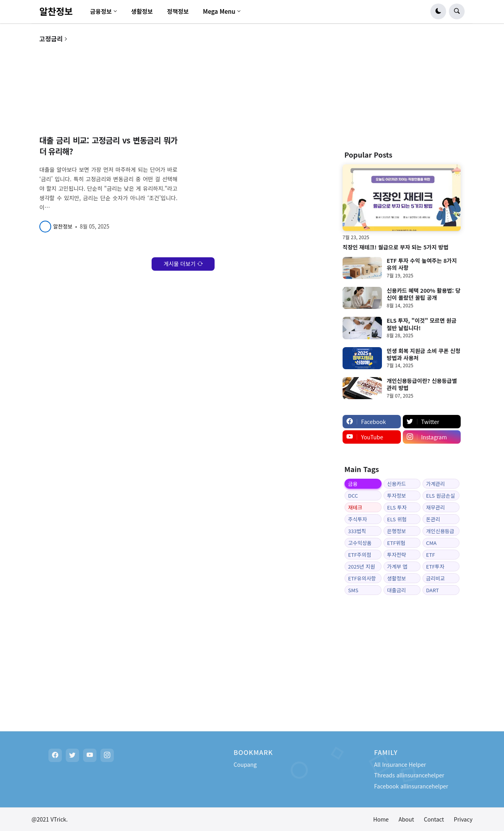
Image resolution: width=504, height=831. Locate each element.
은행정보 (397, 531)
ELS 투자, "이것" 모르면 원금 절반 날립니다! (422, 324)
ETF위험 (396, 543)
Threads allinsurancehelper (409, 775)
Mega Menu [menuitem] (219, 11)
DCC (353, 495)
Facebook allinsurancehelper (411, 786)
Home (381, 819)
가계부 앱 (397, 566)
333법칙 (357, 531)
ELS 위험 (397, 519)
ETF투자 (435, 566)
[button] (438, 11)
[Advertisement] (402, 84)
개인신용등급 (440, 531)
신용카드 (397, 484)
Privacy (463, 819)
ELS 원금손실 (441, 495)
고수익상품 (360, 543)
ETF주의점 (360, 555)
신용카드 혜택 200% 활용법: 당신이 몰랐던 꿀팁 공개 (423, 294)
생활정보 (397, 578)
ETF (431, 555)
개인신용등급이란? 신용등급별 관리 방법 (422, 384)
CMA (431, 543)
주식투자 (358, 519)
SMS (353, 590)
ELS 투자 (397, 507)
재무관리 (435, 507)
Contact (434, 819)
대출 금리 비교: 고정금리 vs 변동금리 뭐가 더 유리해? (108, 146)
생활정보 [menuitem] (142, 11)
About (406, 819)
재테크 (355, 507)
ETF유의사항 (362, 578)
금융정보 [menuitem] (101, 11)
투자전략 (397, 555)
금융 (353, 484)
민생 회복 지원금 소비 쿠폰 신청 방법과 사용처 (423, 354)
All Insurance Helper (400, 764)
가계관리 (435, 484)
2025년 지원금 (361, 567)
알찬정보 (56, 11)
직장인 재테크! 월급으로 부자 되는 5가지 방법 (396, 247)
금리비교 (435, 578)
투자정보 (397, 495)
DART (432, 590)
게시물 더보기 (179, 264)
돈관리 (433, 519)
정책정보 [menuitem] (178, 11)
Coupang (245, 764)
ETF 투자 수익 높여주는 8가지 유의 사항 (422, 264)
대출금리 (397, 590)
